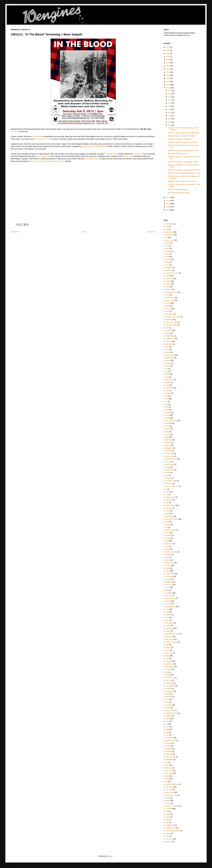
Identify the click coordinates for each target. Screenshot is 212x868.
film (167, 396)
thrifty (168, 776)
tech (167, 765)
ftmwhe (168, 423)
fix (167, 401)
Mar (170, 119)
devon (168, 366)
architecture (170, 235)
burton (168, 303)
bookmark (169, 279)
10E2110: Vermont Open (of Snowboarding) (183, 133)
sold (167, 732)
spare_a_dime (171, 741)
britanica (169, 289)
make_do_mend (171, 552)
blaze (168, 265)
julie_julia (169, 500)
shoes (168, 719)
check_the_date (171, 322)
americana (169, 232)
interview (169, 484)
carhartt (168, 309)
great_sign (169, 454)
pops (167, 656)
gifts (167, 437)
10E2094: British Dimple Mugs (179, 193)
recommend (170, 678)
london (168, 538)
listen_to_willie (171, 530)
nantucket (169, 576)
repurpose (169, 683)
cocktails (169, 330)
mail (167, 546)
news (168, 587)
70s (167, 227)
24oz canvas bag (43, 156)
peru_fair (169, 637)
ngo (167, 590)
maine (168, 549)
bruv (167, 295)
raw (167, 672)
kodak (168, 511)
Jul (169, 106)
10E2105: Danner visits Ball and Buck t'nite (183, 151)
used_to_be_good (172, 806)
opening (169, 615)
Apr (170, 116)
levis (167, 522)
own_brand (170, 623)
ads (167, 229)
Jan (170, 125)
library (168, 525)
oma (167, 609)
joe (167, 495)
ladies (168, 514)
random (168, 669)
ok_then (169, 604)
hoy (167, 475)
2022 (168, 60)
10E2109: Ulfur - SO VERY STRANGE (181, 136)
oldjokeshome (171, 607)
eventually (169, 388)
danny (168, 352)
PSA (167, 658)
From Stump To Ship (42, 139)
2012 (168, 197)
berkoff (168, 251)
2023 (168, 57)
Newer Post (16, 232)
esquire (168, 382)
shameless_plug (172, 713)
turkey (168, 798)
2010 (168, 204)
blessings (169, 268)
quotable (169, 661)
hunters (168, 478)
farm (167, 391)
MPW (168, 568)
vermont (169, 809)
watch (168, 817)
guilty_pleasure (171, 459)
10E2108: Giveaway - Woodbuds (179, 139)
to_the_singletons (172, 784)
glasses (168, 443)
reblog (168, 675)
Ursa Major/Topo (111, 154)
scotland (169, 705)
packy (168, 626)
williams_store (171, 828)
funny (168, 426)
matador (169, 555)
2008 (168, 210)
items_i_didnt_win (172, 486)
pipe (167, 645)
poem (168, 650)
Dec (170, 91)
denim (168, 360)
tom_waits (169, 787)
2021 (168, 63)
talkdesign (169, 760)
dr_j (167, 371)
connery (169, 341)
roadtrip (168, 689)
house (168, 473)
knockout (169, 508)
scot (167, 702)
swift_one (169, 754)
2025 (168, 50)
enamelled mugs (91, 159)
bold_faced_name (172, 273)
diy (167, 369)
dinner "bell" (128, 156)
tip (167, 782)
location (168, 535)
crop (167, 347)
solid (167, 735)
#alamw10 (169, 224)
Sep (170, 100)
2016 (168, 78)
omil (167, 612)
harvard (168, 462)
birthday (169, 259)
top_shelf (169, 790)
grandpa (169, 451)
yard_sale (169, 839)
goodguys (169, 448)
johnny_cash (170, 497)
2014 (168, 85)
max (167, 557)
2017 (168, 75)
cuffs (167, 350)
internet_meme (171, 481)
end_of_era (170, 380)
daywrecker (170, 358)
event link (14, 131)
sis (167, 724)
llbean (168, 533)
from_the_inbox (171, 421)
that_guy (169, 768)
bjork (167, 262)
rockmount (169, 691)
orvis (167, 617)
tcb (167, 762)
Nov (170, 94)
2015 (168, 82)
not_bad (169, 596)
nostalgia (169, 593)
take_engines (170, 757)
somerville (169, 738)
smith (168, 730)
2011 (168, 201)
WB (167, 820)
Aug (170, 103)
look (167, 541)
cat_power (169, 314)
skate (168, 727)
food (167, 415)
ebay (167, 374)
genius (168, 434)
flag (167, 404)
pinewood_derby (172, 642)
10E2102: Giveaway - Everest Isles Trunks (183, 162)
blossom (169, 270)
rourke (168, 694)
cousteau (169, 344)
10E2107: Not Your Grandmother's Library (183, 142)
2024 (168, 53)
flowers (168, 412)
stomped (169, 743)
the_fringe (169, 771)
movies (168, 566)
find (167, 399)
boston (168, 281)
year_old (169, 842)
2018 (168, 72)
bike (167, 257)
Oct (170, 97)
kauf (167, 503)
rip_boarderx (170, 686)
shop (167, 721)
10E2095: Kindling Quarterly (178, 190)
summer (169, 751)
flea (167, 407)
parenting (169, 628)
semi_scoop (170, 710)
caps (167, 306)
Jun (170, 109)
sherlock (169, 716)
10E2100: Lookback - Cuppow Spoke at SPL (184, 170)
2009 (168, 207)
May (170, 113)
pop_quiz (169, 653)
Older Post (151, 232)
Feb (170, 122)
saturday (169, 697)
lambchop (169, 516)
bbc (167, 246)
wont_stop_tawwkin (173, 831)
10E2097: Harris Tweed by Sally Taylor (182, 181)
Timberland (138, 154)
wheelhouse (170, 825)
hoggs (168, 467)
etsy (167, 385)
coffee (168, 333)
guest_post (170, 456)
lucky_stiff (169, 544)
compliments (170, 339)
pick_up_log (170, 639)
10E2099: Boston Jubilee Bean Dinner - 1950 (184, 173)
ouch (167, 620)
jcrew (168, 492)
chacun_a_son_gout (173, 317)
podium (168, 647)
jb (166, 489)
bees (167, 248)
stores (168, 746)
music (168, 571)
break (168, 287)
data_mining (170, 355)
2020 (168, 66)
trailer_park (170, 792)
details (168, 363)
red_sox (169, 680)
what (167, 822)
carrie (168, 311)
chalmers (169, 320)
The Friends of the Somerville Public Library (47, 161)
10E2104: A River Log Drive (178, 154)
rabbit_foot (170, 664)
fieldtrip (168, 393)
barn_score (170, 240)
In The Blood (37, 136)
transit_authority (171, 795)
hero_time (169, 464)
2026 (168, 47)
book (167, 276)
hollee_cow (170, 470)
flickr (167, 410)
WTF (167, 836)
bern (167, 254)
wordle (168, 833)
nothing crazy (170, 598)
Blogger (110, 856)
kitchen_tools (170, 505)
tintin (167, 779)
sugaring (169, 749)
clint (167, 328)
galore (168, 429)
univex (168, 803)
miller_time (170, 563)
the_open (169, 773)
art (167, 238)
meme (168, 560)
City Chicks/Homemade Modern (94, 146)
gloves (168, 445)
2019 (168, 69)
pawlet (168, 631)
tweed (168, 801)
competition (170, 336)
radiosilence (170, 667)
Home (84, 232)
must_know (170, 574)
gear (167, 432)
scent (168, 699)
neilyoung (169, 582)
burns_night (170, 300)
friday (168, 418)
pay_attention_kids (172, 634)
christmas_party (171, 325)
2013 (168, 88)
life (167, 527)
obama (168, 601)
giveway (169, 440)
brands (168, 284)
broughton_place (172, 292)
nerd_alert (169, 585)
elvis (167, 377)
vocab (168, 814)
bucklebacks (170, 298)
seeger (168, 708)
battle (168, 243)
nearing (168, 579)
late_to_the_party (172, 519)
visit (167, 812)
